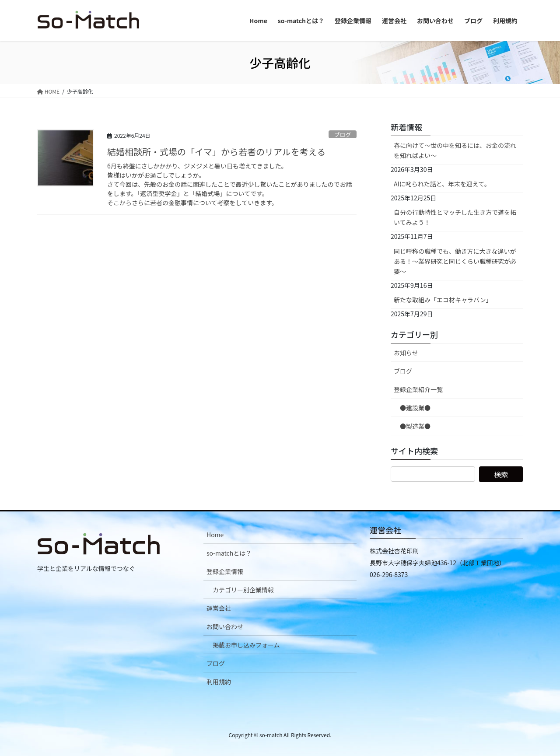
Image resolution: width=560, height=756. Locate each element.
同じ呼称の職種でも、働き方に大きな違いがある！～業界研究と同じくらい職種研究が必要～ (455, 261)
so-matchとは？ (229, 553)
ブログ (343, 135)
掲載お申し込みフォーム (246, 645)
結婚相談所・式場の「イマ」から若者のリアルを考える (216, 152)
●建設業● (415, 408)
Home (215, 535)
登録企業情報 (225, 571)
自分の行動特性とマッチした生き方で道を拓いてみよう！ (455, 217)
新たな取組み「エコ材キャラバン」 (443, 300)
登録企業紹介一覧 (418, 389)
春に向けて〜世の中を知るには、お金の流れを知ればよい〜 (455, 150)
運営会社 (219, 608)
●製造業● (415, 426)
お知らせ (406, 353)
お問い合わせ (225, 626)
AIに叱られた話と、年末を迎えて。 (442, 184)
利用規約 (219, 682)
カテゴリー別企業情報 (243, 590)
